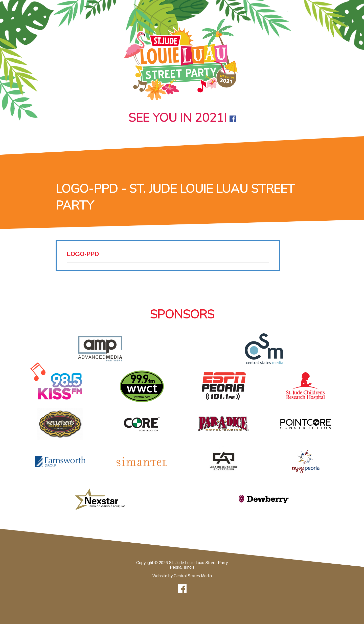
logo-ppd (83, 254)
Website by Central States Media (182, 576)
